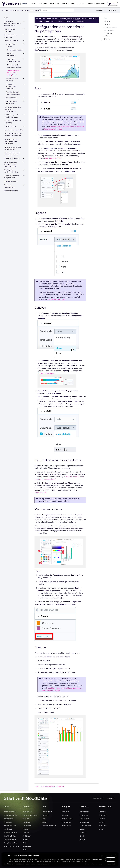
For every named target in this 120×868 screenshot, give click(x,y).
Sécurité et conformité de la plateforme (11, 177)
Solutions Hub (27, 812)
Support (81, 4)
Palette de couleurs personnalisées (110, 29)
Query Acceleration (10, 843)
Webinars (83, 833)
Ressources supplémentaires (10, 186)
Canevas (107, 25)
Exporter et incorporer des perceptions (11, 86)
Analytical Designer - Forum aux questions (13, 93)
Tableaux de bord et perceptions (10, 36)
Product (7, 807)
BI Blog (82, 839)
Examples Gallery (67, 819)
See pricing (111, 798)
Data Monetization (10, 839)
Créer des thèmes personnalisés (11, 102)
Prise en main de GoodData (9, 30)
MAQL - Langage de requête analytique (12, 116)
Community (55, 4)
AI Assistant (8, 822)
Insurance (26, 833)
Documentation (68, 4)
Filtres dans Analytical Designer (14, 60)
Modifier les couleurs (108, 35)
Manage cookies (97, 859)
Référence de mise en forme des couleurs (12, 154)
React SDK (65, 815)
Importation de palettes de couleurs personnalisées (13, 109)
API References (66, 822)
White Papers (85, 822)
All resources (84, 812)
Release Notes (66, 826)
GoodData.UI (40, 492)
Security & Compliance (11, 846)
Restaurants (27, 846)
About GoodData (106, 807)
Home (6, 18)
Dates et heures (10, 126)
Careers (102, 822)
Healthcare (26, 822)
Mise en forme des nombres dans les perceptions (11, 141)
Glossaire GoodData (11, 181)
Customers (103, 815)
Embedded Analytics (11, 833)
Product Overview (10, 812)
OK (111, 859)
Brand (101, 829)
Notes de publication (11, 191)
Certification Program (49, 826)
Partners (102, 819)
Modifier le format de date (14, 130)
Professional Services (30, 815)
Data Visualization (10, 836)
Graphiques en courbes (53, 129)
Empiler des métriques (56, 299)
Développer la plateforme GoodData (11, 171)
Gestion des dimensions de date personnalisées (13, 135)
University (43, 4)
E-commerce (27, 826)
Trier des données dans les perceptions (14, 66)
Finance (25, 829)
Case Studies (84, 819)
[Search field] (56, 10)
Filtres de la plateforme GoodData (13, 122)
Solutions (26, 807)
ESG (24, 843)
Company (102, 812)
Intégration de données (12, 159)
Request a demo (98, 798)
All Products (6, 10)
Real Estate (27, 836)
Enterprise (101, 10)
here (77, 19)
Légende (107, 21)
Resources (84, 807)
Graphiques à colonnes (75, 127)
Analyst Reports (85, 826)
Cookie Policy (55, 861)
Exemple (107, 39)
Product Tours (85, 815)
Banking (25, 850)
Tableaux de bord (11, 98)
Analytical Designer (11, 41)
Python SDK (65, 812)
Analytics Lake (9, 819)
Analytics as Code (10, 826)
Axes (105, 18)
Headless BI (8, 829)
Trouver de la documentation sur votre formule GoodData (12, 24)
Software (26, 819)
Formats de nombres (53, 158)
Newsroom (103, 826)
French (113, 10)
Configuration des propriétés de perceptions (14, 73)
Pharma (25, 839)
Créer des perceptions (15, 50)
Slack (113, 4)
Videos (82, 829)
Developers (65, 807)
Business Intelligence (11, 815)
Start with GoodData (25, 798)
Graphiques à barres (58, 127)
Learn (33, 4)
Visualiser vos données (11, 45)
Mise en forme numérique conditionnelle (14, 148)
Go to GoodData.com (96, 4)
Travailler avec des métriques (12, 80)
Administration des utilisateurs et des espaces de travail (10, 164)
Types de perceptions (11, 55)
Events (82, 836)
